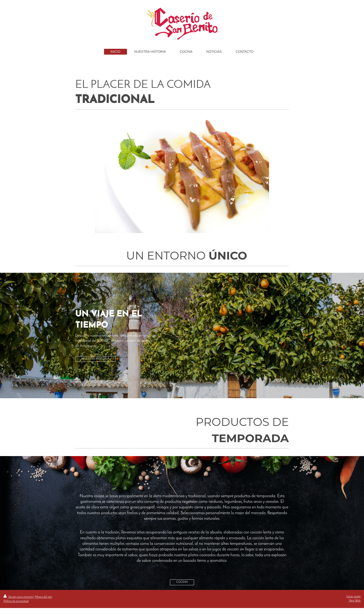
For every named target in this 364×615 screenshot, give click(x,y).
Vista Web (355, 601)
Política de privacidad (16, 601)
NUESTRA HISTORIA (95, 359)
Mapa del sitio (44, 597)
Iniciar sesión (353, 597)
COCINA (182, 582)
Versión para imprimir (19, 597)
